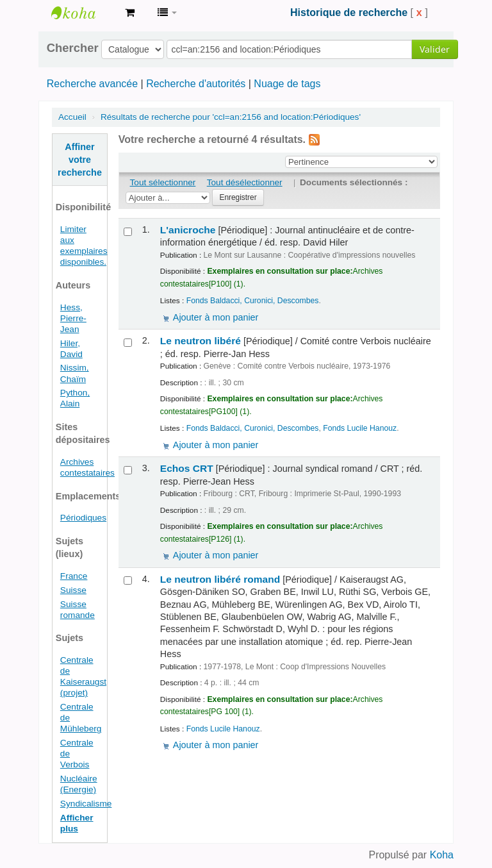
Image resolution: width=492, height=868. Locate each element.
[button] (130, 13)
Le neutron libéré (201, 341)
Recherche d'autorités (196, 84)
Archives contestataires (83, 13)
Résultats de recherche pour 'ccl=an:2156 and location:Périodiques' (231, 117)
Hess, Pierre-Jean (73, 318)
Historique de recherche (349, 13)
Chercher (73, 48)
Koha (442, 855)
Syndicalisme (86, 804)
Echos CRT (187, 468)
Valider (435, 49)
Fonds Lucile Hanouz (360, 428)
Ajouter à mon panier (216, 317)
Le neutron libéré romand (220, 579)
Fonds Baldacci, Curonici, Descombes (253, 301)
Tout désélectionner (245, 182)
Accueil (72, 117)
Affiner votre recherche (80, 160)
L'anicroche (188, 230)
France (74, 576)
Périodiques (83, 518)
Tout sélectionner (163, 182)
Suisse (73, 590)
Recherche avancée (92, 84)
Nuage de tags (287, 84)
